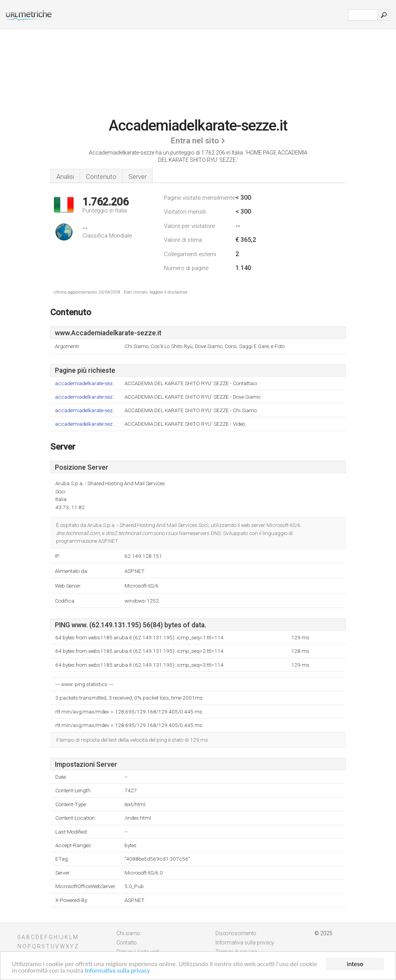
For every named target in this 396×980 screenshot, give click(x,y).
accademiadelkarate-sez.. (85, 383)
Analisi (65, 177)
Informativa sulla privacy (118, 971)
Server (137, 177)
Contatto (127, 943)
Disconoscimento (236, 933)
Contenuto (101, 177)
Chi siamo (128, 933)
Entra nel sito (195, 141)
